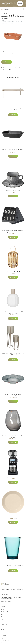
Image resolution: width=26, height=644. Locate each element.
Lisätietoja (7, 62)
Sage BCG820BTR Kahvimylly (13, 477)
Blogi (2, 633)
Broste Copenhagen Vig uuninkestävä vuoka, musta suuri (13, 150)
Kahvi (2, 609)
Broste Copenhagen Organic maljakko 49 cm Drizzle (13, 436)
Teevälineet (4, 622)
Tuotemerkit (10, 51)
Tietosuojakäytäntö (6, 640)
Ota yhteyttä (4, 635)
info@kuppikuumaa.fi (6, 602)
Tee (2, 619)
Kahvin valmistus (5, 612)
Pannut (3, 617)
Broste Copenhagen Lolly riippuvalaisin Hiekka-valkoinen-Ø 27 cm (13, 313)
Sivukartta (3, 643)
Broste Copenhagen (18, 51)
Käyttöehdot (4, 638)
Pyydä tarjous (20, 3)
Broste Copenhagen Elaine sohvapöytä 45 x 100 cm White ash (13, 109)
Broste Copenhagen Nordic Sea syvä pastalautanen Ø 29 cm (13, 395)
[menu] (23, 9)
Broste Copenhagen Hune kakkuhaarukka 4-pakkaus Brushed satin (13, 231)
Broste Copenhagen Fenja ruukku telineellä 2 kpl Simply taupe (13, 354)
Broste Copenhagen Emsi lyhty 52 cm (13, 272)
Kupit (2, 614)
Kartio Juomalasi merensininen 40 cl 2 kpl (13, 565)
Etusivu (3, 20)
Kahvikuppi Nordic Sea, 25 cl (13, 191)
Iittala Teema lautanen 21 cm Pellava (13, 517)
